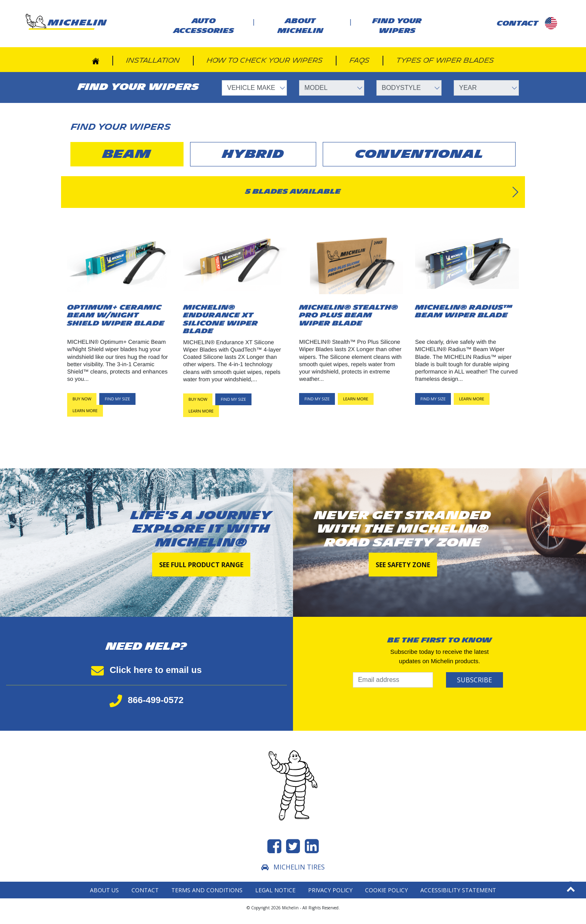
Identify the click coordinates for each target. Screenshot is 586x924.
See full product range (201, 565)
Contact (145, 890)
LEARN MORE (85, 411)
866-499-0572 (146, 700)
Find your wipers (397, 26)
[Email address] (393, 680)
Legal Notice (275, 890)
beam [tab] (127, 154)
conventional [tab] (419, 154)
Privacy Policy (330, 890)
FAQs (360, 60)
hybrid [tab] (253, 154)
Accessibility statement (458, 890)
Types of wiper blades (445, 60)
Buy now (82, 399)
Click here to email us (146, 670)
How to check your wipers (265, 60)
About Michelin (301, 26)
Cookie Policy (386, 890)
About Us (104, 890)
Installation (153, 60)
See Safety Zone (403, 565)
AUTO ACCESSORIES (204, 26)
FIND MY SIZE (117, 399)
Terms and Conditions (207, 890)
